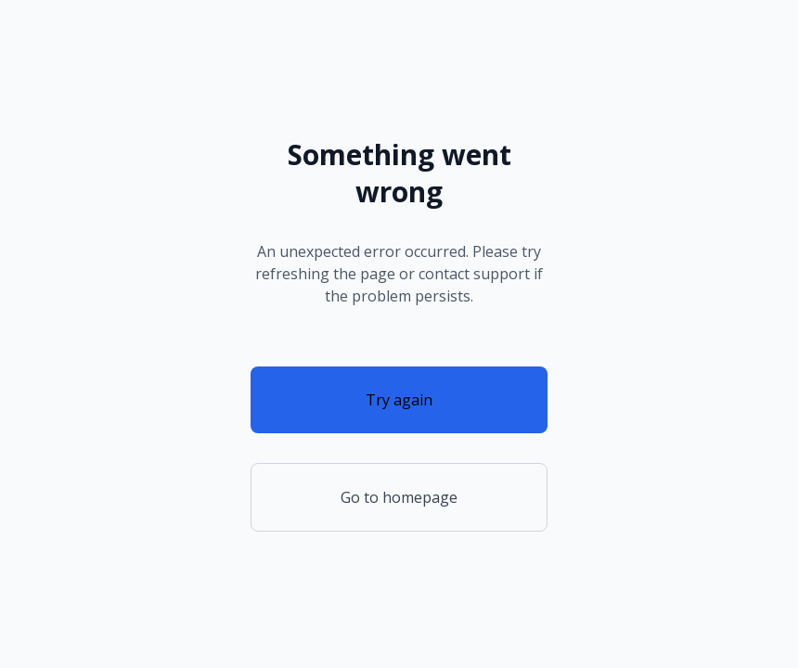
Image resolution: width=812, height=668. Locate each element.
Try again (399, 400)
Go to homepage (399, 497)
